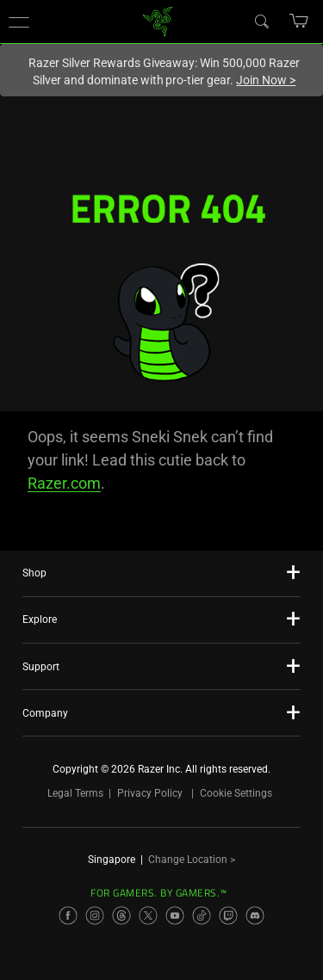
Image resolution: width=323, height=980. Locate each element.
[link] (157, 20)
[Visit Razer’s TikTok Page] (202, 915)
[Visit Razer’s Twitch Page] (228, 915)
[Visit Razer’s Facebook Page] (68, 915)
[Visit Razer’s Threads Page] (121, 915)
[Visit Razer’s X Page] (148, 915)
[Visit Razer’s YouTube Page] (175, 915)
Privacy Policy (150, 793)
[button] (19, 22)
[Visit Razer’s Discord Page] (255, 915)
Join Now (266, 80)
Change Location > (192, 860)
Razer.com (64, 483)
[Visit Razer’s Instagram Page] (95, 915)
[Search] (261, 21)
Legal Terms (75, 793)
